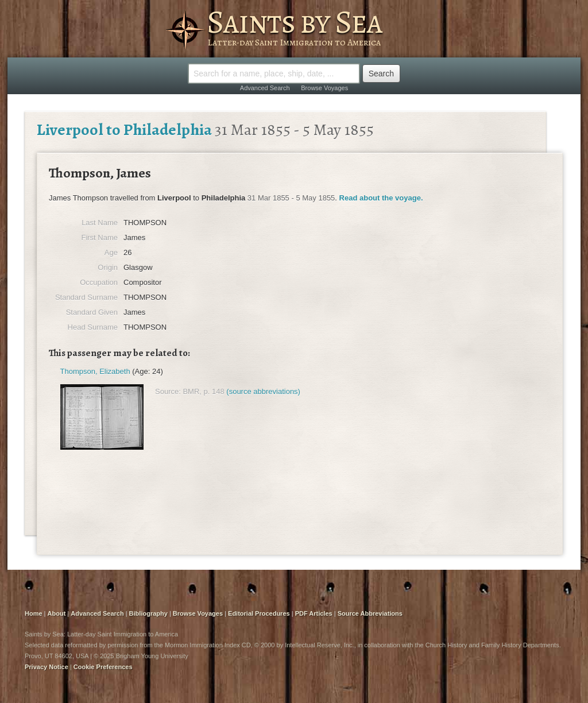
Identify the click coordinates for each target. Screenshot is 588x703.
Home (34, 613)
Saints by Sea (294, 22)
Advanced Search (265, 88)
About (57, 613)
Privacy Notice (47, 667)
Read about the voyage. (381, 198)
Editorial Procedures (259, 613)
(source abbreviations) (263, 391)
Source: (168, 391)
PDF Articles (314, 613)
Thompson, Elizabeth (95, 371)
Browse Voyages (324, 88)
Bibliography (148, 613)
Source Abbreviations (370, 613)
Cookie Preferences (103, 667)
